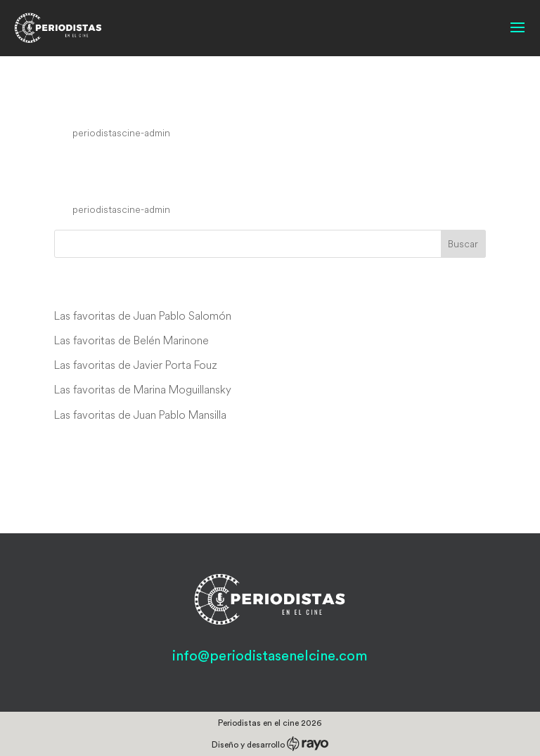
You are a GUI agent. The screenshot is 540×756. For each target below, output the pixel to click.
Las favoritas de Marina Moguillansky (143, 389)
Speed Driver (112, 106)
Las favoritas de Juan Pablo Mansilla (140, 415)
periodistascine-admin (121, 133)
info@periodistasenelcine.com (270, 656)
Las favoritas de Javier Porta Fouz (136, 365)
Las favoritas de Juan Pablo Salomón (143, 315)
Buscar (463, 244)
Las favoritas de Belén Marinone (131, 340)
